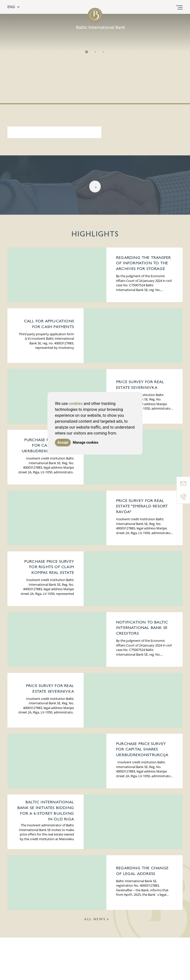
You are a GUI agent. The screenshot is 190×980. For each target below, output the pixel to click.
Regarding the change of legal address (142, 871)
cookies (76, 404)
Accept (63, 442)
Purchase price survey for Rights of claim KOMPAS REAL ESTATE (49, 567)
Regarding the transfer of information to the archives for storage (143, 264)
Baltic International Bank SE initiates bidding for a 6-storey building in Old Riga (46, 811)
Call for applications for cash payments (49, 324)
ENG (14, 7)
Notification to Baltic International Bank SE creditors (142, 628)
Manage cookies (87, 442)
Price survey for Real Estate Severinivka (140, 385)
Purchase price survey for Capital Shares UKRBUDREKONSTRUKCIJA (48, 446)
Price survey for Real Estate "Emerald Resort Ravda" (142, 507)
